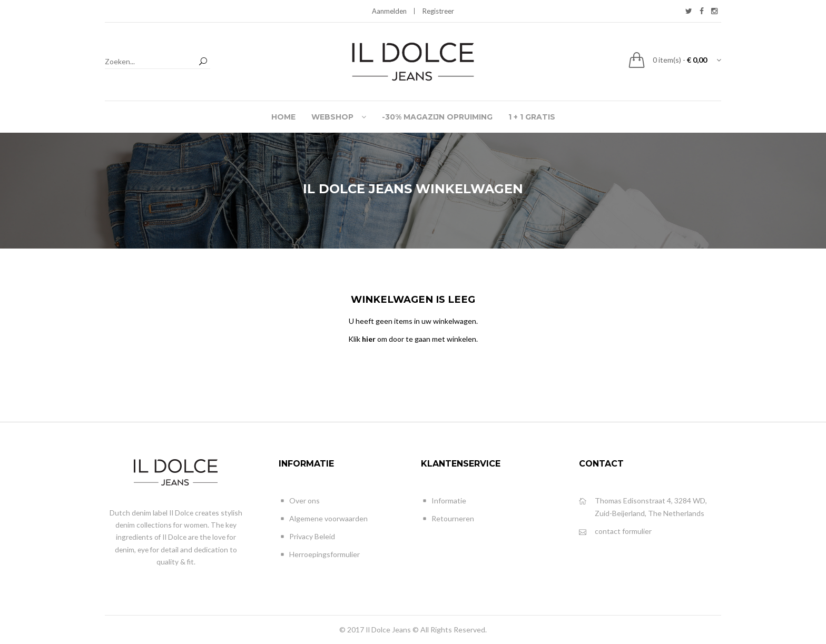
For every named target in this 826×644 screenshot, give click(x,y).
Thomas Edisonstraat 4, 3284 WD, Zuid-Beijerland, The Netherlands (643, 506)
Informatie (444, 501)
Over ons (299, 501)
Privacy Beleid (307, 537)
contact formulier (615, 532)
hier (369, 339)
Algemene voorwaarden (323, 519)
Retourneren (448, 519)
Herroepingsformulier (319, 555)
